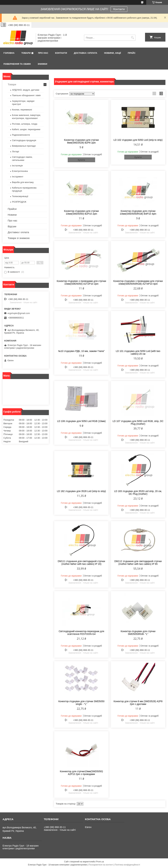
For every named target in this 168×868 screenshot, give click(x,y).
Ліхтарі (16, 152)
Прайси (12, 209)
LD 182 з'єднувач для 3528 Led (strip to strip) (81, 491)
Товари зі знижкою (19, 238)
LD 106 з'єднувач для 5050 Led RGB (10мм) (82, 421)
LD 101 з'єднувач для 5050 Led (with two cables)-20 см (138, 352)
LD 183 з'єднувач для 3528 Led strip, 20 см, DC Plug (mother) (138, 493)
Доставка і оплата (86, 53)
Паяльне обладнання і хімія (26, 95)
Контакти (119, 9)
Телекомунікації (20, 196)
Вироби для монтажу (23, 182)
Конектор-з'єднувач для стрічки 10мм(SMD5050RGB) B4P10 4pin (138, 212)
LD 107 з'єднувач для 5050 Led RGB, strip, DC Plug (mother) (138, 422)
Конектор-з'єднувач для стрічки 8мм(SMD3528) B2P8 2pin (82, 141)
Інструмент (18, 177)
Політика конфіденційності (127, 865)
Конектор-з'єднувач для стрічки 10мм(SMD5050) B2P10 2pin (82, 212)
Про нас (43, 53)
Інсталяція (17, 166)
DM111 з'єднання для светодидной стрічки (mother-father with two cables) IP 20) (81, 563)
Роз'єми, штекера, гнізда (25, 124)
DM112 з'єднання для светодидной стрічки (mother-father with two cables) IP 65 (138, 563)
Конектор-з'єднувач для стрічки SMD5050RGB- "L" (138, 633)
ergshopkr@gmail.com (19, 313)
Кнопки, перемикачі (22, 110)
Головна (9, 53)
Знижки (42, 64)
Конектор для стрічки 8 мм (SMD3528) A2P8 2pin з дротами (138, 703)
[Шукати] (132, 38)
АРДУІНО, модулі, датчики (26, 90)
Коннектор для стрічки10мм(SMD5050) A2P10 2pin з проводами (81, 773)
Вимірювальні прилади (24, 146)
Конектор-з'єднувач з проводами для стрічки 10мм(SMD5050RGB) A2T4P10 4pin (138, 282)
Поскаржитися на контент (101, 865)
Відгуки (12, 226)
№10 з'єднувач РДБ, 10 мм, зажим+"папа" (81, 351)
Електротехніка (20, 171)
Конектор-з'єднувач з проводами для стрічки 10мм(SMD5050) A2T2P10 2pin (81, 282)
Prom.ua (100, 862)
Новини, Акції (112, 53)
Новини (12, 215)
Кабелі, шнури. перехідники (26, 129)
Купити (81, 160)
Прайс (132, 53)
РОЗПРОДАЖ (19, 202)
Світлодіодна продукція (24, 140)
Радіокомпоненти (21, 135)
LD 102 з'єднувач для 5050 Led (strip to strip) (138, 140)
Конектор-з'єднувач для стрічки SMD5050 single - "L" (81, 703)
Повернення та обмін (17, 64)
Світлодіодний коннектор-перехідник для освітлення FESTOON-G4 (81, 633)
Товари (26, 53)
